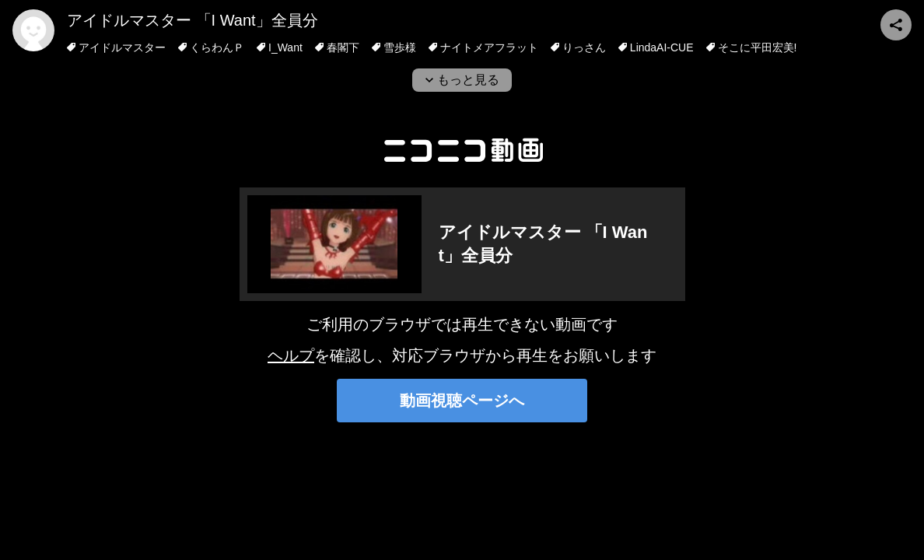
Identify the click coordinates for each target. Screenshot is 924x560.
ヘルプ (291, 355)
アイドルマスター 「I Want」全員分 (192, 20)
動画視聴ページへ (462, 401)
